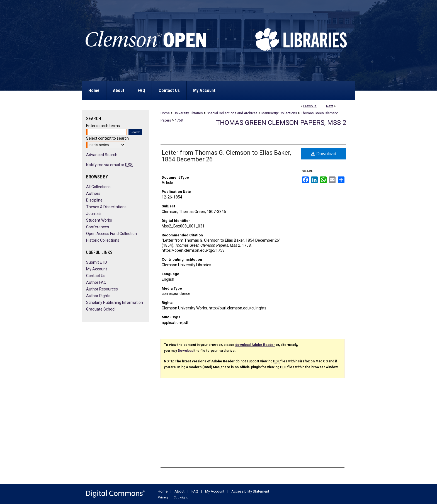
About (179, 491)
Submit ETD (97, 262)
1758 (179, 120)
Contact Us (96, 276)
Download (324, 154)
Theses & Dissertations (106, 207)
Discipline (94, 200)
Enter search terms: (103, 126)
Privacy (163, 497)
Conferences (98, 227)
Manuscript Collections (279, 113)
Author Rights (98, 296)
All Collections (98, 187)
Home (165, 113)
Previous (310, 106)
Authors (93, 193)
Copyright (181, 497)
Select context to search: (108, 138)
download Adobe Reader (255, 345)
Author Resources (102, 289)
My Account (97, 269)
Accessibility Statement (250, 491)
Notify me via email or (109, 165)
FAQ (195, 491)
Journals (94, 214)
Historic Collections (103, 240)
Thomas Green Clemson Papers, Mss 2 (281, 123)
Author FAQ (96, 282)
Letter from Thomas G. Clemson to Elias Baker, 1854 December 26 (226, 156)
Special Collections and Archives (232, 113)
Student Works (99, 220)
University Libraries (188, 113)
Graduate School (101, 309)
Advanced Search (102, 155)
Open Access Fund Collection (111, 234)
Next (330, 106)
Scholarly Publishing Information (115, 302)
